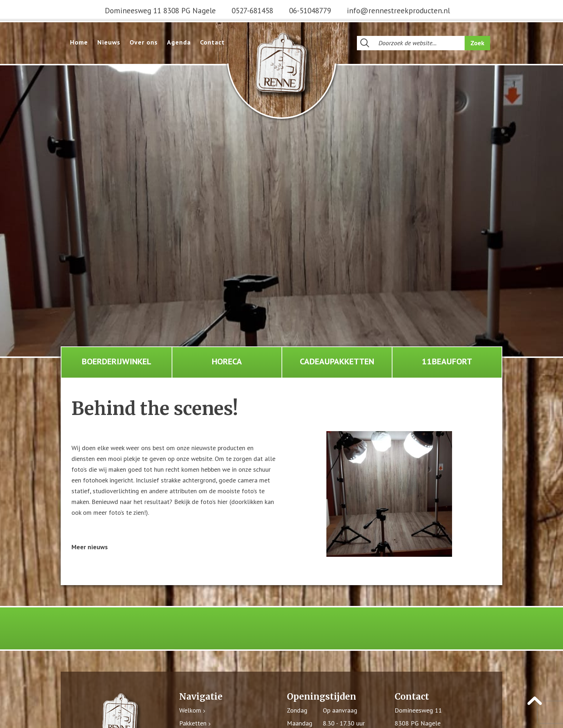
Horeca (227, 361)
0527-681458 (252, 11)
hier (223, 502)
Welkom (190, 711)
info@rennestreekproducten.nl (398, 11)
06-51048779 (310, 11)
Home (79, 42)
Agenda (179, 42)
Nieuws (109, 42)
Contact (212, 42)
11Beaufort (447, 361)
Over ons (144, 42)
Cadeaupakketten (337, 361)
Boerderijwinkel (117, 361)
